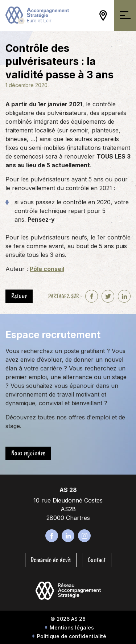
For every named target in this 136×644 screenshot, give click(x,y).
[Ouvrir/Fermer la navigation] (125, 15)
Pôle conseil (47, 269)
